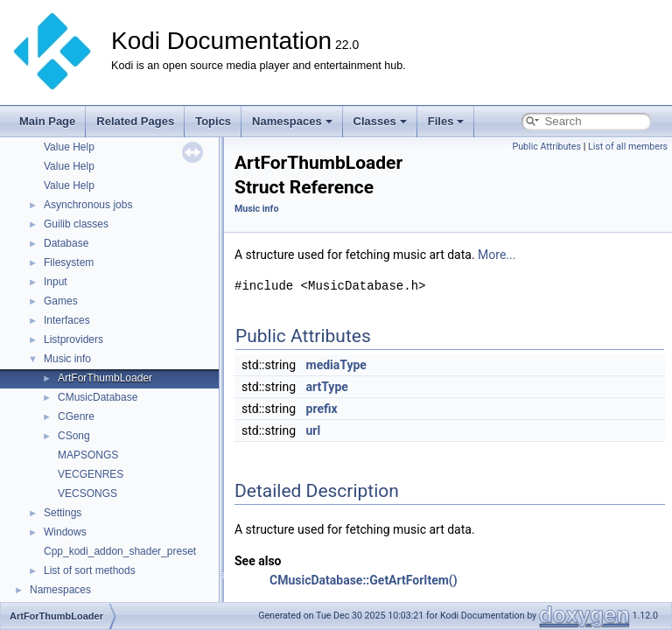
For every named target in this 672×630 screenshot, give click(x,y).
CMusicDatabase (98, 397)
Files (446, 121)
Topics (213, 121)
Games (61, 301)
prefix (322, 409)
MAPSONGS (88, 455)
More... (497, 255)
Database (66, 243)
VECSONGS (87, 493)
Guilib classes (76, 224)
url (314, 430)
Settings (63, 513)
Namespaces (292, 121)
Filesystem (69, 262)
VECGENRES (91, 474)
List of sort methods (90, 570)
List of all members (628, 147)
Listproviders (73, 339)
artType (327, 387)
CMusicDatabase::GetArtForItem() (364, 580)
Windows (65, 532)
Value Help (69, 147)
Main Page (47, 121)
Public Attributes (546, 147)
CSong (74, 436)
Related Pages (135, 121)
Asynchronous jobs (88, 205)
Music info (67, 359)
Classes (380, 121)
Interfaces (67, 320)
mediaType (336, 365)
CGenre (76, 416)
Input (56, 282)
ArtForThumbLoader (105, 378)
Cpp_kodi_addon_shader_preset (120, 551)
